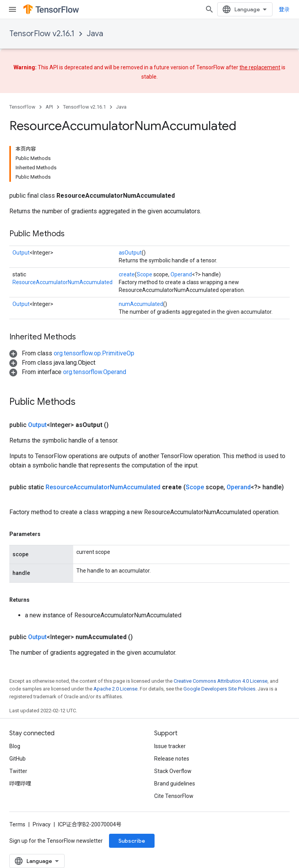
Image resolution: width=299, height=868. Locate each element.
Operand (181, 274)
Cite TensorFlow (174, 796)
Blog (15, 746)
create (127, 274)
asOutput (130, 253)
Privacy (42, 824)
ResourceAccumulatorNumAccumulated (62, 282)
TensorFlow (22, 107)
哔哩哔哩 (20, 784)
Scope (144, 274)
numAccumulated (141, 304)
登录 (284, 9)
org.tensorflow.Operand (95, 372)
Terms (17, 824)
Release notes (172, 759)
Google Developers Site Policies (219, 689)
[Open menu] (12, 9)
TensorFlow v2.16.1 (42, 34)
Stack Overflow (173, 771)
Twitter (18, 771)
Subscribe (132, 841)
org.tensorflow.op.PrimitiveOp (94, 353)
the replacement (260, 67)
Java (95, 34)
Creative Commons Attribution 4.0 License (221, 681)
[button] (72, 353)
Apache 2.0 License (115, 689)
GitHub (18, 759)
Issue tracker (170, 746)
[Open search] (209, 9)
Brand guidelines (175, 784)
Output (21, 253)
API (49, 107)
